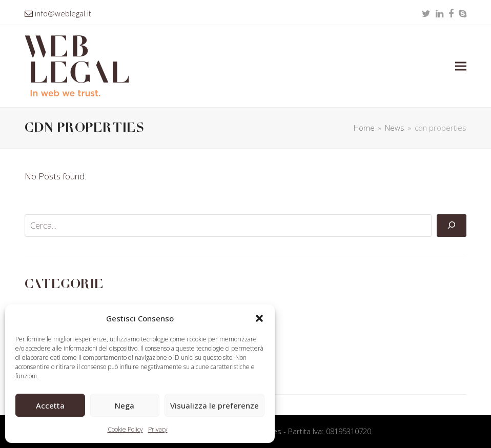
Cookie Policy (125, 429)
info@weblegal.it (63, 13)
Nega (125, 405)
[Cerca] (452, 226)
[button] (259, 318)
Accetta (50, 405)
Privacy (158, 429)
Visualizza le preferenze (214, 405)
